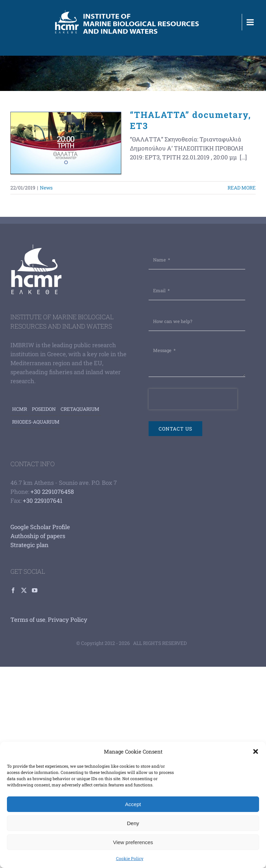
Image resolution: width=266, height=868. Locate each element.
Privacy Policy (68, 620)
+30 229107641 (43, 501)
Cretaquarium (80, 409)
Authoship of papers (38, 536)
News (46, 188)
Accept (133, 804)
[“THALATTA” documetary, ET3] (66, 143)
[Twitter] (24, 590)
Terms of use (28, 620)
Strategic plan (29, 545)
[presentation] (193, 399)
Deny (133, 823)
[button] (256, 751)
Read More (242, 188)
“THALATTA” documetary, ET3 (190, 120)
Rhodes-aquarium (36, 422)
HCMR (20, 409)
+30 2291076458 (52, 492)
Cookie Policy (130, 858)
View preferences (133, 842)
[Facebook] (13, 590)
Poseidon (44, 409)
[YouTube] (35, 590)
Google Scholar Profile (40, 527)
